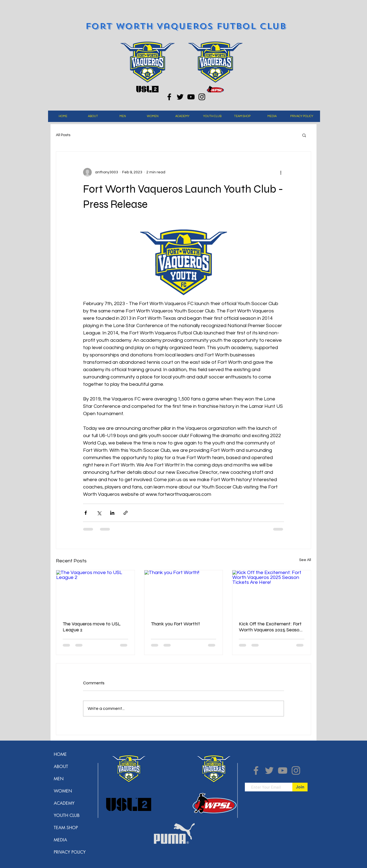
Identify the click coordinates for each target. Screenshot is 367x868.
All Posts (63, 135)
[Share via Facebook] (86, 513)
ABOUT (61, 767)
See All (305, 560)
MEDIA (60, 840)
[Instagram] (202, 97)
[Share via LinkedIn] (112, 513)
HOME (60, 754)
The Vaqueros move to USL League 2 (92, 627)
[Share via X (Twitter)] (99, 513)
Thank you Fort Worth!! (175, 624)
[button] (93, 116)
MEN (59, 779)
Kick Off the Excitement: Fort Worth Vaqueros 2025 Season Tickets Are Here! (270, 627)
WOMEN (63, 791)
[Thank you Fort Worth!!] (184, 592)
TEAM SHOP (66, 828)
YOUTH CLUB (67, 815)
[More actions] (281, 172)
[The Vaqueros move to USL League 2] (95, 592)
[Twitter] (180, 97)
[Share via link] (126, 513)
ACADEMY (64, 803)
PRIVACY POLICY (70, 852)
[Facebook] (169, 97)
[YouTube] (191, 97)
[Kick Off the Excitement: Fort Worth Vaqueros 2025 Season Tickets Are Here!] (272, 592)
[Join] (300, 787)
